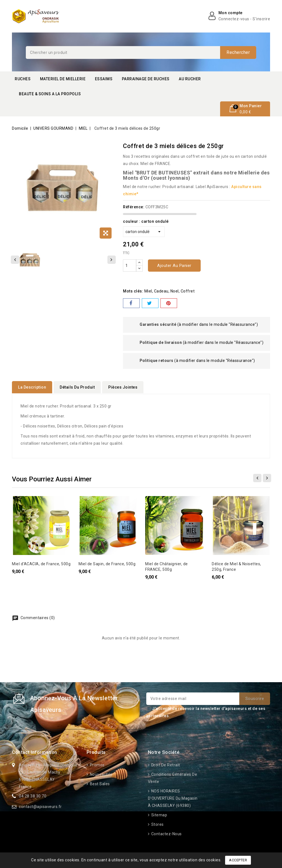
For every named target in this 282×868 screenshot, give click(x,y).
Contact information (35, 752)
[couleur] (144, 232)
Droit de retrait (165, 765)
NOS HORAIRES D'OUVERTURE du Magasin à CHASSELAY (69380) (173, 798)
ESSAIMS (104, 79)
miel (148, 291)
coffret (188, 291)
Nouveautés (101, 774)
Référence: (134, 207)
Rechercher (238, 52)
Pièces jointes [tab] (123, 387)
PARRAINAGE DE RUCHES (146, 79)
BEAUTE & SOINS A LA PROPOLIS (50, 94)
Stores (157, 824)
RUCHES (23, 79)
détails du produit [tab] (77, 387)
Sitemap (159, 815)
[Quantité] (130, 266)
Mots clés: (133, 291)
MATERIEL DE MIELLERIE (63, 79)
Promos (97, 765)
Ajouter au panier (174, 266)
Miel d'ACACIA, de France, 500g (41, 563)
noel (175, 291)
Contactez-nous (166, 834)
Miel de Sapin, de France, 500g (107, 563)
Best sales (99, 784)
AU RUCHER (190, 79)
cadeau (161, 291)
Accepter (238, 860)
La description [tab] (32, 387)
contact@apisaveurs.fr (40, 806)
